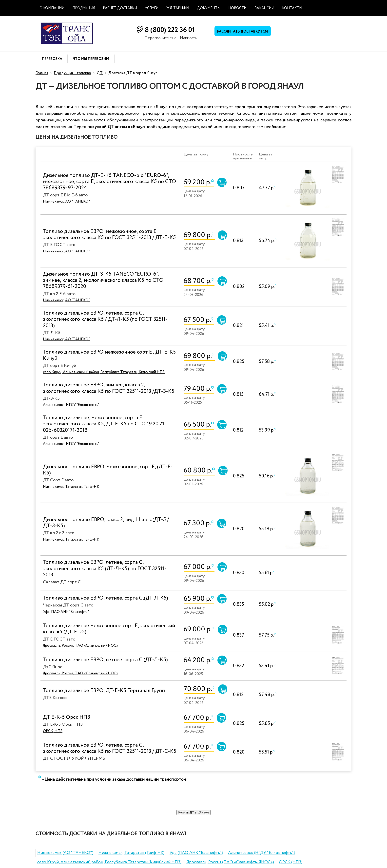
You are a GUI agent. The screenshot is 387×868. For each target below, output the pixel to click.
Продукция (84, 8)
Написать (188, 38)
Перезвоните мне (161, 38)
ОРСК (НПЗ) (291, 862)
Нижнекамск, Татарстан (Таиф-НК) (132, 853)
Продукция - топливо (72, 73)
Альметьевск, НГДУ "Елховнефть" (71, 405)
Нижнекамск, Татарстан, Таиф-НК (71, 487)
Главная (42, 73)
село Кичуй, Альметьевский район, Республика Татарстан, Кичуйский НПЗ (104, 372)
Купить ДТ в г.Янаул (194, 812)
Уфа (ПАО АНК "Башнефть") (196, 853)
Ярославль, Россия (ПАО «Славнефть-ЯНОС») (230, 862)
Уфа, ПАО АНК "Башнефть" (66, 612)
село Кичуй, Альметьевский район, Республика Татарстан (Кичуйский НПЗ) (109, 862)
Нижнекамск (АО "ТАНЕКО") (65, 853)
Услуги (152, 8)
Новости (237, 8)
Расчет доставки (120, 8)
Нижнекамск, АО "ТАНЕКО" (66, 202)
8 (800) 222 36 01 (170, 30)
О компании (52, 8)
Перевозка (52, 59)
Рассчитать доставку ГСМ (245, 32)
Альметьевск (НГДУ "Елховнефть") (262, 853)
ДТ (100, 73)
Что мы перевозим (91, 59)
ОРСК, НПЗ (53, 731)
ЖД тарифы (178, 8)
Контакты (292, 8)
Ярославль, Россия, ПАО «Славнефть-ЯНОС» (81, 646)
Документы (209, 8)
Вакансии (264, 8)
